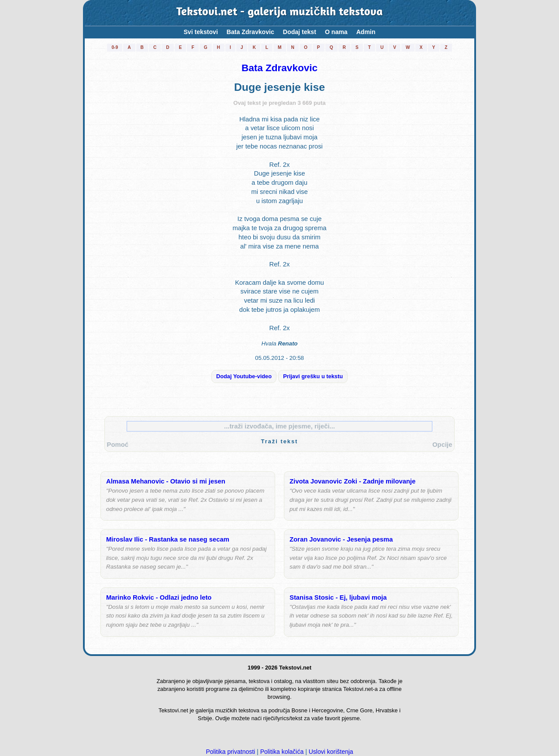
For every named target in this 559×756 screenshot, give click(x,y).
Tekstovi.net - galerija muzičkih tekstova (279, 13)
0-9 (115, 47)
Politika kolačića (282, 752)
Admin (366, 32)
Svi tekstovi (200, 32)
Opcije (442, 445)
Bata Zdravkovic (250, 32)
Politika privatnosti (230, 752)
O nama (336, 32)
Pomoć (118, 445)
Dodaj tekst (300, 32)
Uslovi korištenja (331, 752)
